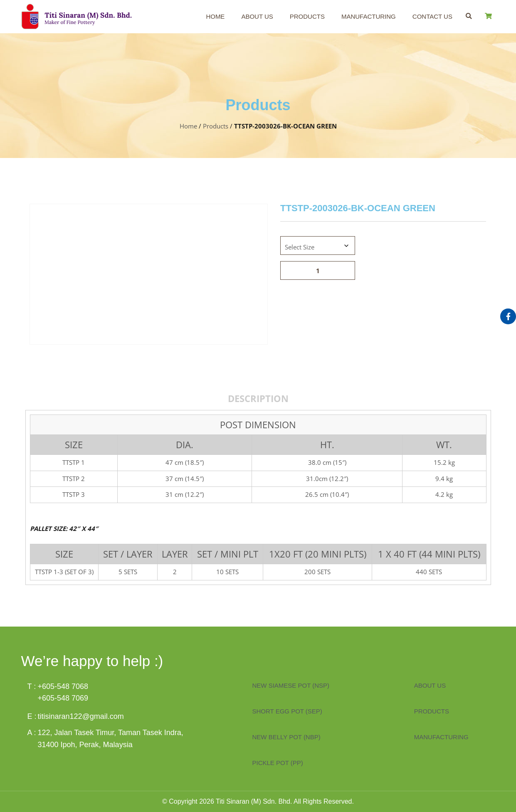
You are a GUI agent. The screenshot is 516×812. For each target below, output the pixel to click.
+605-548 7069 (63, 698)
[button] (469, 16)
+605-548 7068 (63, 686)
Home (215, 16)
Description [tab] (258, 398)
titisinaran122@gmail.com (81, 716)
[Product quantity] (318, 270)
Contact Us (432, 16)
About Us (257, 16)
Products (307, 16)
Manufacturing (369, 16)
